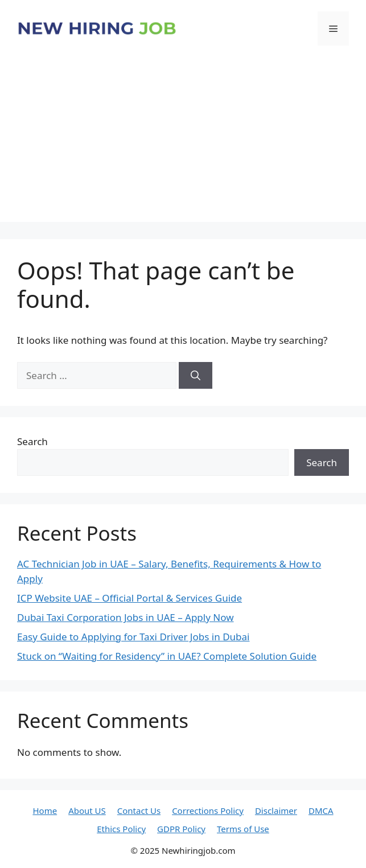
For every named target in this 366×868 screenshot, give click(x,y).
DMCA (321, 811)
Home (45, 811)
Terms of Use (243, 829)
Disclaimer (276, 811)
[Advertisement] (183, 142)
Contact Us (139, 811)
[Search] (196, 376)
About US (87, 811)
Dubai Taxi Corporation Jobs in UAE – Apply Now (126, 617)
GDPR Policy (181, 829)
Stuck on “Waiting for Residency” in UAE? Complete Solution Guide (167, 656)
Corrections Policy (208, 811)
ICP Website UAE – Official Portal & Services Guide (129, 598)
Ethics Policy (121, 829)
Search (32, 441)
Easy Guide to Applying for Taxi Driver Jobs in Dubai (133, 637)
